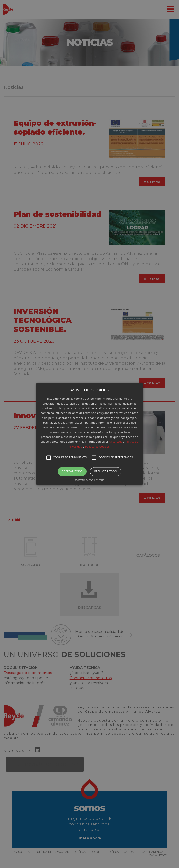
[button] (89, 434)
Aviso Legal (116, 442)
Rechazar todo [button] (106, 471)
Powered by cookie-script (90, 481)
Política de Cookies (97, 446)
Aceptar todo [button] (72, 471)
